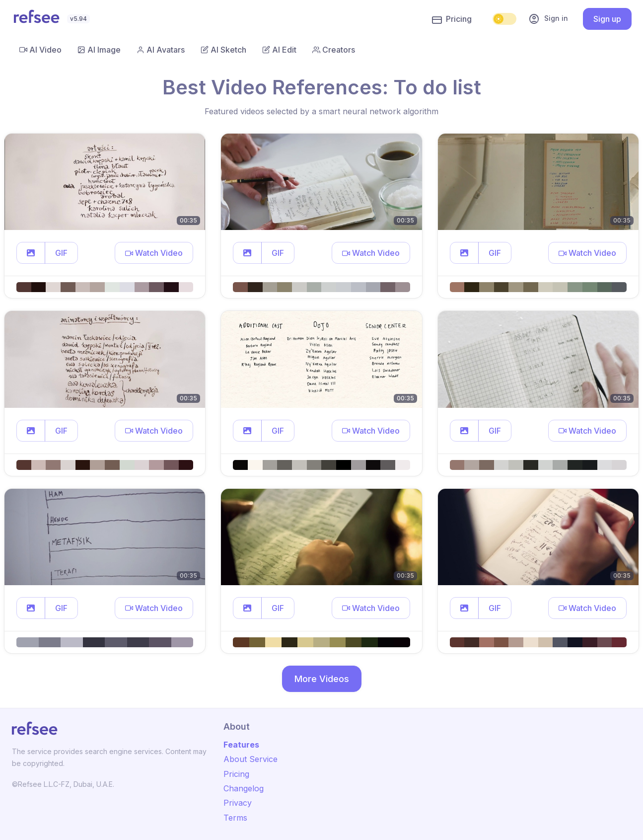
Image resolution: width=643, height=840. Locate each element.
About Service (250, 759)
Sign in (548, 19)
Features (241, 745)
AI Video (40, 50)
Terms (235, 818)
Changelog (244, 788)
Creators (334, 50)
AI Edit (279, 50)
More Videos (322, 679)
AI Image (99, 50)
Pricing (452, 19)
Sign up (607, 19)
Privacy (238, 803)
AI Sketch (223, 50)
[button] (31, 253)
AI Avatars (161, 50)
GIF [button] (61, 253)
